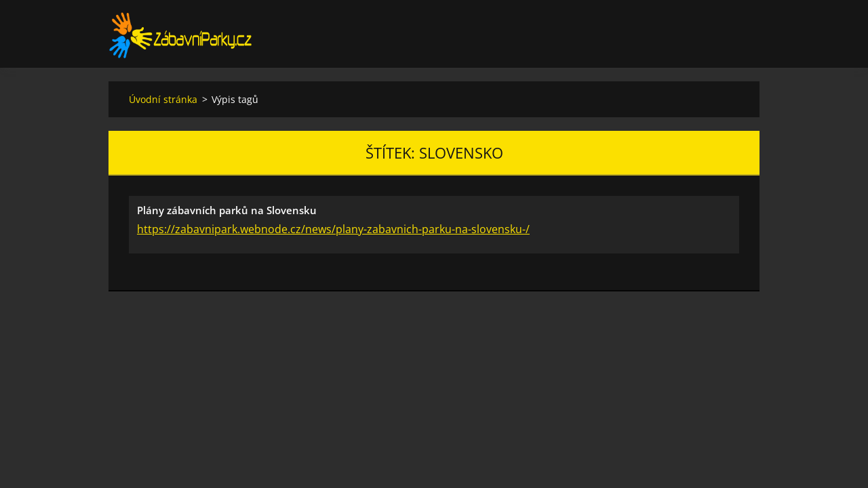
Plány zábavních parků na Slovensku (227, 210)
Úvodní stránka (163, 99)
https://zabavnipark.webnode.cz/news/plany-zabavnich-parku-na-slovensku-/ (333, 229)
